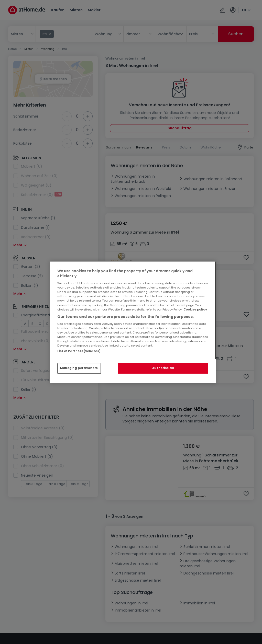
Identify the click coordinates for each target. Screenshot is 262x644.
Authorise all (163, 368)
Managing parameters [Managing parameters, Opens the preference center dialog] (79, 368)
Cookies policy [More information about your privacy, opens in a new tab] (195, 309)
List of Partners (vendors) (79, 351)
